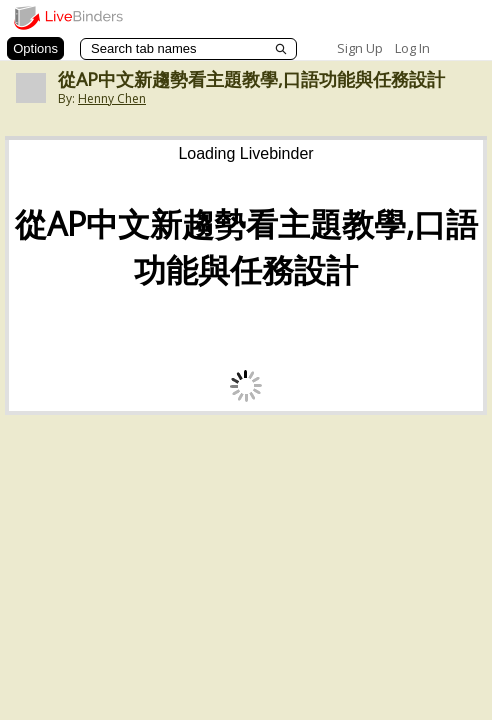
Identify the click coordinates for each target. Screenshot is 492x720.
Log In (412, 48)
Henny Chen (112, 98)
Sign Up (360, 48)
